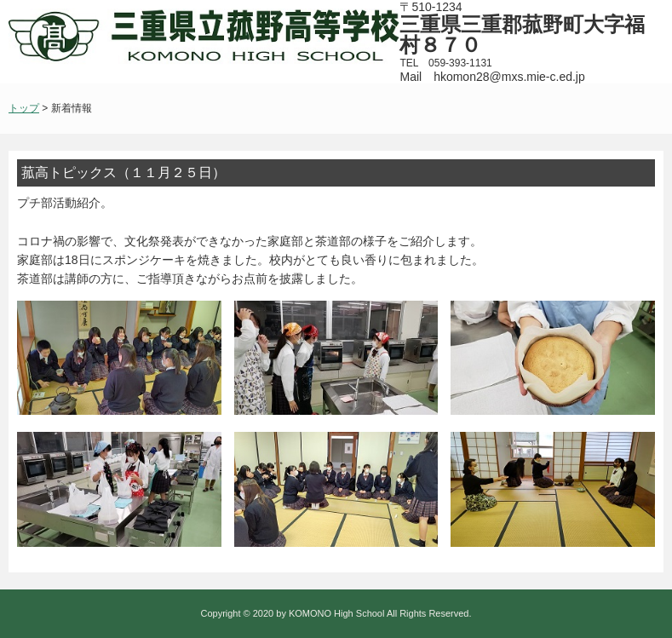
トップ (24, 108)
